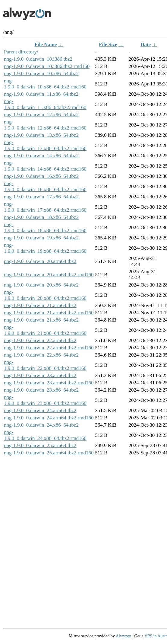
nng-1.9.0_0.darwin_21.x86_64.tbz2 (41, 320)
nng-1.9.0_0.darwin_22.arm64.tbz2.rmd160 (49, 348)
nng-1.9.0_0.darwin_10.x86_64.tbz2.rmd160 (45, 84)
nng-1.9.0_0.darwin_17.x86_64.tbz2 (41, 197)
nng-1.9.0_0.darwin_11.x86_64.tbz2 (41, 94)
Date (146, 45)
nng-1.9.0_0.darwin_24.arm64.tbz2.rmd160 (49, 418)
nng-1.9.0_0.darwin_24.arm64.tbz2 (40, 410)
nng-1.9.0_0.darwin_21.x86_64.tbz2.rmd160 (45, 330)
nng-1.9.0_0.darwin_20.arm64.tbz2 (40, 261)
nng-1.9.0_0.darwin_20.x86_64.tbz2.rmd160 (45, 295)
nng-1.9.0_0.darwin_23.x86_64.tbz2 (41, 390)
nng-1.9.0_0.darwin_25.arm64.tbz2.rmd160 (49, 453)
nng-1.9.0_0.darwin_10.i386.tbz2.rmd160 (47, 66)
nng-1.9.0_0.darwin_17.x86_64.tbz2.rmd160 (45, 207)
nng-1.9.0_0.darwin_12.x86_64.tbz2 (41, 115)
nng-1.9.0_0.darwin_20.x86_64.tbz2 (41, 285)
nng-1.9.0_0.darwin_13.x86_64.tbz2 (41, 135)
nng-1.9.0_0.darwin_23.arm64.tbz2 (40, 375)
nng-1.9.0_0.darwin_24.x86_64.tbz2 (41, 425)
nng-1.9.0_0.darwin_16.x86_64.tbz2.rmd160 (45, 186)
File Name (46, 45)
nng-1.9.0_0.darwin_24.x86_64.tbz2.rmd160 (45, 435)
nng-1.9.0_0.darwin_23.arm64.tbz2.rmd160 (49, 383)
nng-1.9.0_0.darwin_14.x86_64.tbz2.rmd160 (45, 166)
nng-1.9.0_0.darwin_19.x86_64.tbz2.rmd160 (45, 248)
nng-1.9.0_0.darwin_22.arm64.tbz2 (40, 340)
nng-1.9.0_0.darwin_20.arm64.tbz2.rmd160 (49, 275)
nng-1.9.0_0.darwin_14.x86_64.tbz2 (41, 156)
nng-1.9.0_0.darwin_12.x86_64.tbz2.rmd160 (45, 125)
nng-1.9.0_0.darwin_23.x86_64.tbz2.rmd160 (45, 400)
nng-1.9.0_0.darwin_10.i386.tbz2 (38, 59)
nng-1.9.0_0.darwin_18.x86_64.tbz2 (41, 217)
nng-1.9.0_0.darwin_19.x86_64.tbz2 (41, 238)
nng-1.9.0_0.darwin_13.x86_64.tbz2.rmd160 (45, 145)
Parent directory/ (21, 52)
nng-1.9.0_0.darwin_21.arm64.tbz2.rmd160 (49, 313)
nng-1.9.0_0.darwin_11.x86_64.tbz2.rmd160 (45, 104)
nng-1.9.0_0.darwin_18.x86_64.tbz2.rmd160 (45, 227)
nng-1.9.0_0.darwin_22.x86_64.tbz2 (41, 355)
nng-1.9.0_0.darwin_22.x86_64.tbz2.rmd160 (45, 365)
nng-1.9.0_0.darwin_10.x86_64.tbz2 (41, 74)
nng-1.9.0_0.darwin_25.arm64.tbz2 (40, 445)
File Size (108, 45)
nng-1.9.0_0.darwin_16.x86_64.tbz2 (41, 176)
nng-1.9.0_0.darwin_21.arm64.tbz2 (40, 305)
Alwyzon (124, 636)
